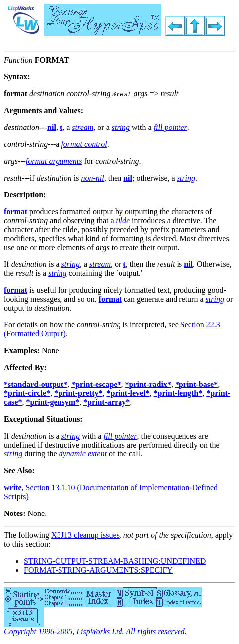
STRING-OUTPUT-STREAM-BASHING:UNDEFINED (115, 561)
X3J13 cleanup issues (85, 535)
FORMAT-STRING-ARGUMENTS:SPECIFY (98, 570)
